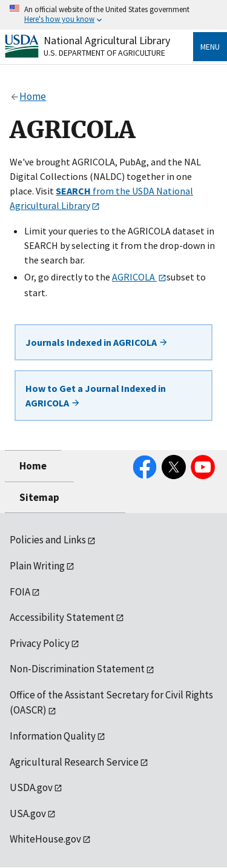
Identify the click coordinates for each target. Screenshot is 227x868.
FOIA (20, 592)
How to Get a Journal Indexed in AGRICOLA (96, 396)
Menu (210, 47)
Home (33, 466)
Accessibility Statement (62, 617)
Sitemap (39, 497)
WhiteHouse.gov (45, 839)
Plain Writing (37, 566)
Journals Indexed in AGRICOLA (97, 342)
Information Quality (53, 736)
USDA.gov (31, 787)
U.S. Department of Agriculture (104, 53)
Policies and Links (48, 540)
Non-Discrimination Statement (77, 669)
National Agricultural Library (107, 40)
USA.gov (28, 813)
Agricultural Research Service (74, 762)
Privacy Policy (40, 643)
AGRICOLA (134, 277)
